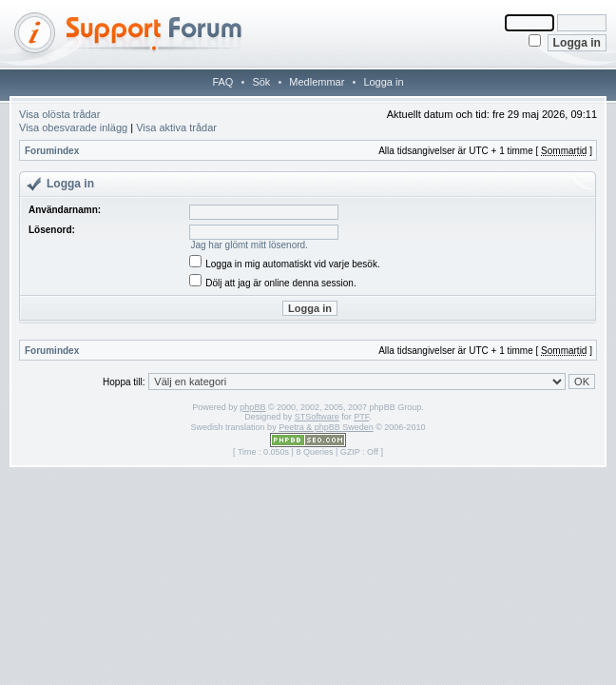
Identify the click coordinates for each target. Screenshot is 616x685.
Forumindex (52, 151)
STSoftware (317, 417)
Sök (261, 82)
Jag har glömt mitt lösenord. (249, 245)
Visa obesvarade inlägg (73, 127)
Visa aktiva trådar (176, 127)
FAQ (222, 82)
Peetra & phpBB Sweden (326, 427)
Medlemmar (317, 82)
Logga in (383, 82)
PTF (361, 417)
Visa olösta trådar (59, 114)
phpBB (252, 407)
